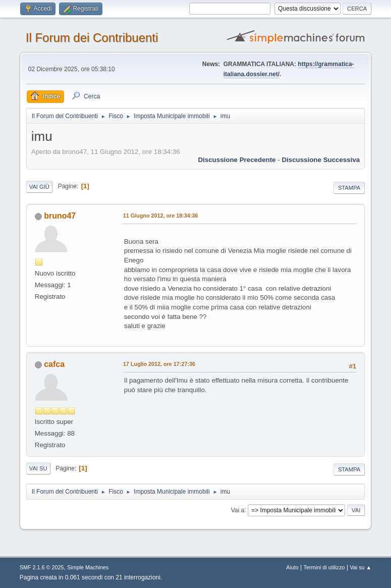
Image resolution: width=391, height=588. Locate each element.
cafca (54, 364)
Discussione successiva (321, 160)
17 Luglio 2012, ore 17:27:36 (159, 364)
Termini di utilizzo (324, 567)
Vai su (38, 468)
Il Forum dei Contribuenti (92, 38)
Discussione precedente (237, 160)
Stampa (349, 188)
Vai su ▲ (360, 567)
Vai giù (39, 187)
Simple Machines (88, 567)
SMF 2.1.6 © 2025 (42, 567)
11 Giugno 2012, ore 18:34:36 (161, 216)
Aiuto (292, 567)
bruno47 (60, 216)
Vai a (238, 510)
